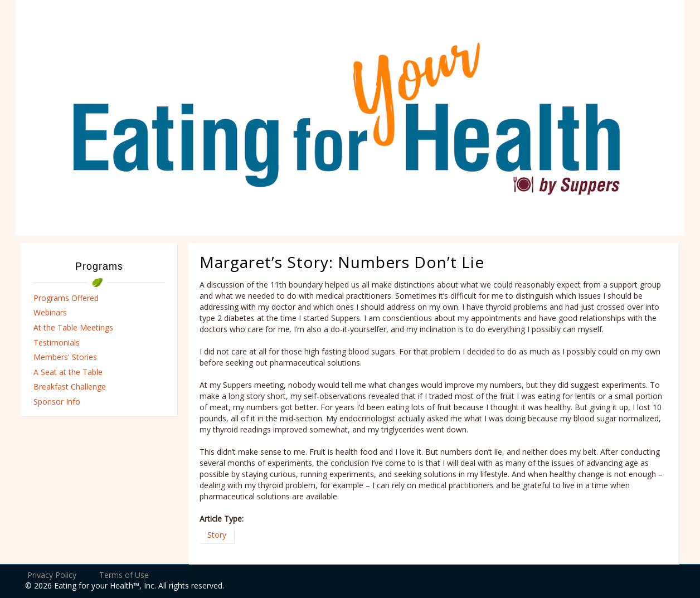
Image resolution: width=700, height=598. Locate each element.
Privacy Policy (52, 575)
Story (217, 535)
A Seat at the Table (68, 372)
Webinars (50, 312)
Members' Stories (65, 357)
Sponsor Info (57, 402)
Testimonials (57, 342)
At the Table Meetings (73, 327)
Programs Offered (66, 298)
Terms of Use (124, 575)
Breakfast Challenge (70, 386)
